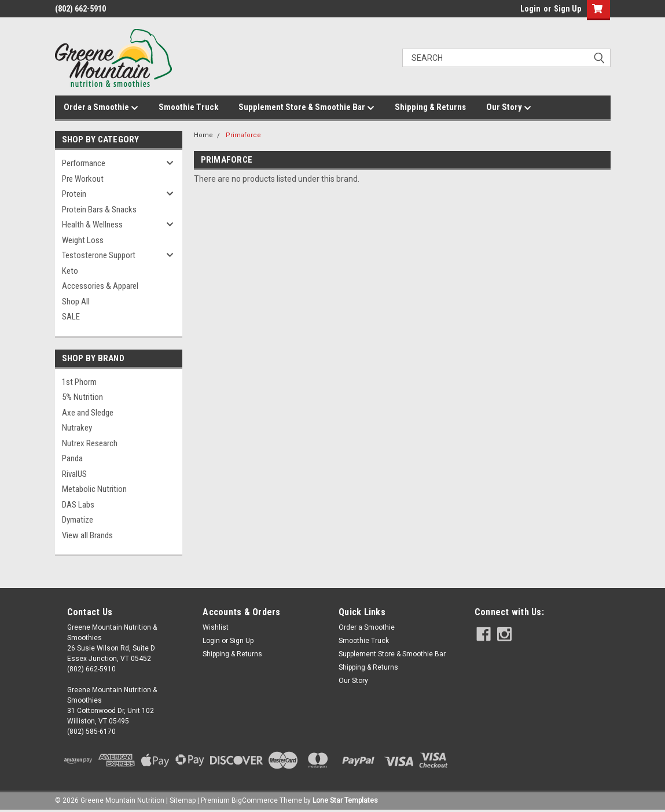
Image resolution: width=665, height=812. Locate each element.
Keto (70, 271)
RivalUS (74, 474)
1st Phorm (79, 382)
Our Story (509, 108)
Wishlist (216, 627)
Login (530, 9)
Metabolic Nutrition (94, 489)
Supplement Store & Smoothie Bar (306, 108)
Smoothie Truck (188, 107)
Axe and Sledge (88, 413)
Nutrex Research (90, 443)
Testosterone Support (99, 255)
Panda (72, 458)
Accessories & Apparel (100, 286)
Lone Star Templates (345, 800)
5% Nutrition (82, 397)
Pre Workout (83, 179)
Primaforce (243, 135)
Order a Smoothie (101, 108)
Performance (84, 163)
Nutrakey (77, 428)
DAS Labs (78, 505)
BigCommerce (255, 800)
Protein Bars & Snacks (99, 210)
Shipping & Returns (430, 107)
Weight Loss (83, 240)
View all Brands (87, 535)
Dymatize (78, 520)
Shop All (76, 302)
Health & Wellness (92, 225)
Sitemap (183, 800)
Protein (74, 194)
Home (203, 135)
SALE (71, 317)
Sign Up (567, 9)
